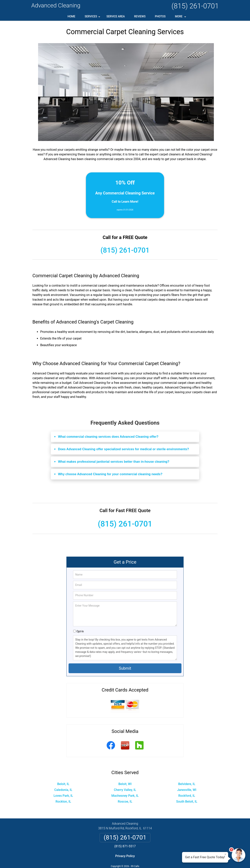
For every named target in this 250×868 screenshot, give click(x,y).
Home (71, 16)
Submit (125, 668)
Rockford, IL (187, 796)
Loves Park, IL (63, 796)
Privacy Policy (125, 856)
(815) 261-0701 (195, 6)
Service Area (116, 16)
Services (93, 18)
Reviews (140, 16)
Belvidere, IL (187, 784)
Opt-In (80, 631)
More (181, 18)
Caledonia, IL (63, 790)
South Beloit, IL (187, 802)
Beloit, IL (63, 784)
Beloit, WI (125, 784)
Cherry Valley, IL (125, 790)
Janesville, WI (187, 790)
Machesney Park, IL (125, 796)
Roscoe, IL (125, 802)
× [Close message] (225, 854)
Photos (160, 16)
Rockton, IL (63, 802)
